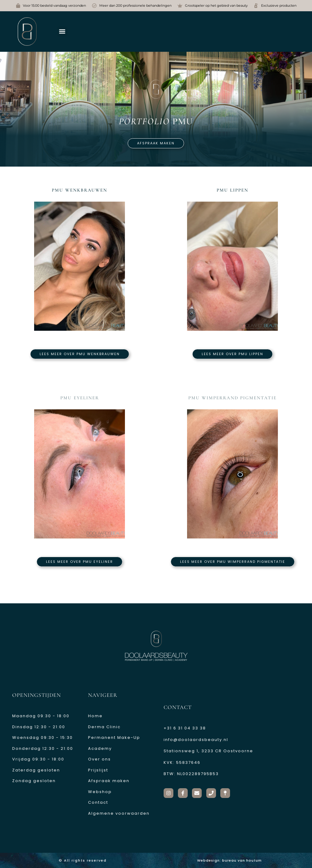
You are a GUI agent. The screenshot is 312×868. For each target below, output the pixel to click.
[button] (62, 32)
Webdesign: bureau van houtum (229, 860)
